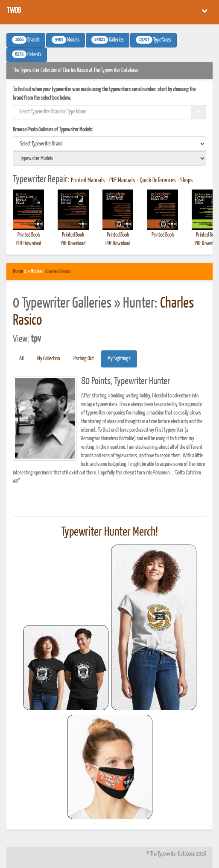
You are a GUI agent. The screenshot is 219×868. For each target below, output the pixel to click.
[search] (109, 144)
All (21, 359)
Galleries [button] (108, 40)
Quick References (158, 181)
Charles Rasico (58, 271)
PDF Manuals (122, 181)
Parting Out (84, 359)
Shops (187, 181)
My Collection (48, 359)
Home (18, 271)
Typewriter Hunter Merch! (109, 532)
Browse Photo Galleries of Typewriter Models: (53, 130)
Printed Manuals (88, 181)
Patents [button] (27, 54)
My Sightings (119, 359)
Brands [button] (26, 40)
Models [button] (66, 40)
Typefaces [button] (153, 40)
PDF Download (29, 244)
